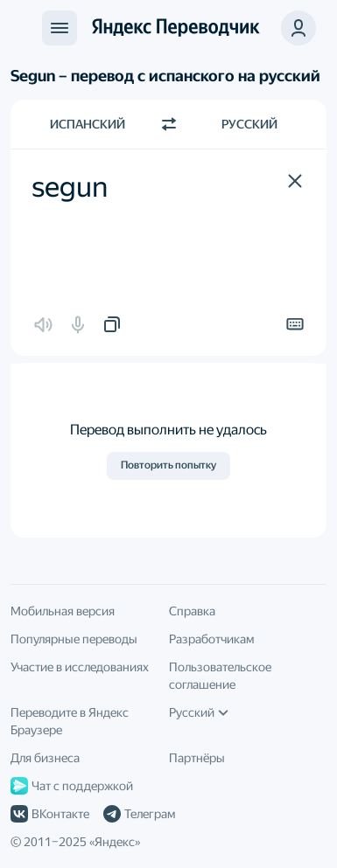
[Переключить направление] (169, 124)
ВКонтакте (50, 814)
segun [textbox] (70, 187)
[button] (295, 181)
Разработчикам (211, 639)
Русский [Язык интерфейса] (199, 712)
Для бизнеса (45, 758)
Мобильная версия (63, 611)
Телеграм (139, 814)
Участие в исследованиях (80, 667)
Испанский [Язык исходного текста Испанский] (88, 124)
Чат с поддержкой (72, 786)
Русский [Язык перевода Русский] (249, 124)
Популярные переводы (74, 639)
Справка (192, 611)
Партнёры (197, 758)
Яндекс (115, 842)
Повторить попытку (168, 465)
